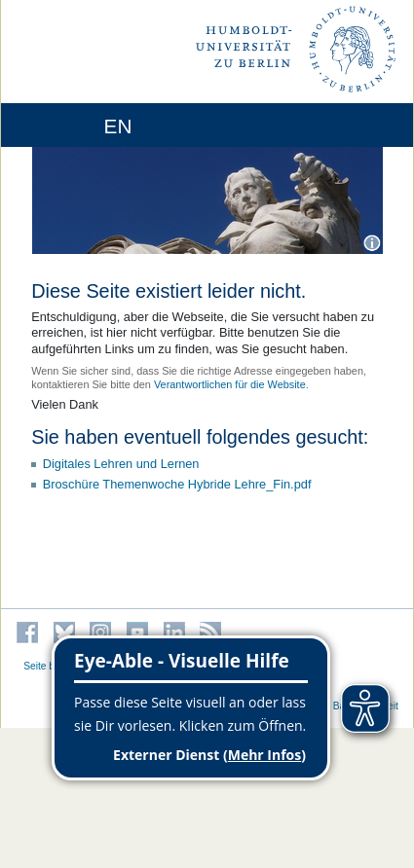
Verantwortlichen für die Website (230, 384)
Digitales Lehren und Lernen (121, 464)
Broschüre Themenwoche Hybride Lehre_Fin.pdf (177, 484)
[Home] (70, 125)
